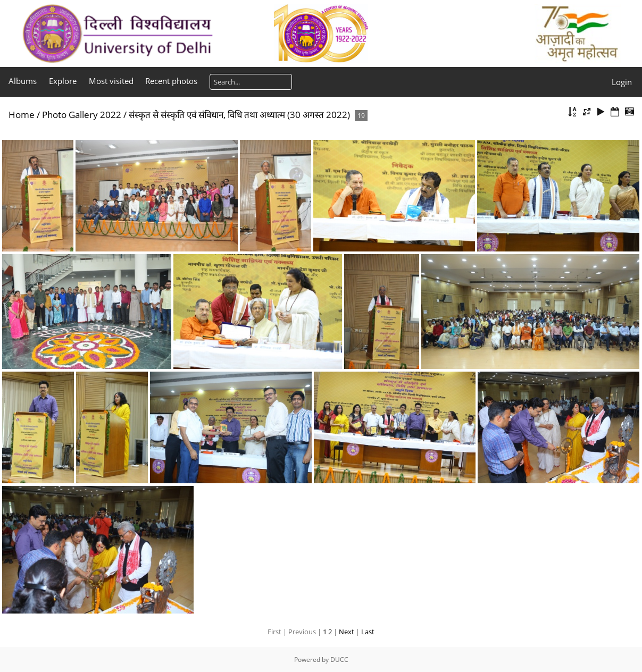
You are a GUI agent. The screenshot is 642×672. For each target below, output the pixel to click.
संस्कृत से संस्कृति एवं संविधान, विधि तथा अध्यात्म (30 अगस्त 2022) (239, 115)
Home (22, 115)
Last (368, 632)
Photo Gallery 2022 (82, 115)
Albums (23, 81)
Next (347, 632)
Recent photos (171, 81)
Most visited (111, 81)
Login (622, 82)
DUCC (339, 660)
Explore (63, 81)
